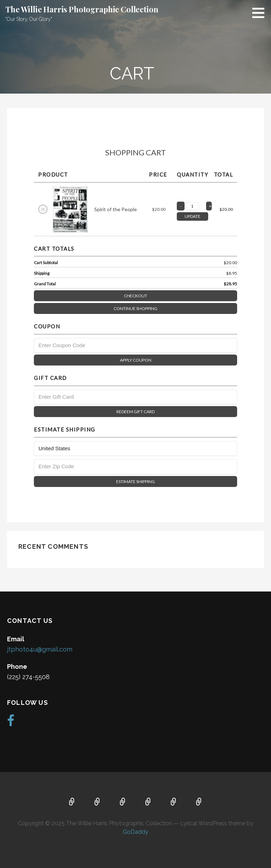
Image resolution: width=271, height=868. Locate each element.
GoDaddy (135, 832)
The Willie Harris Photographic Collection (82, 9)
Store (199, 802)
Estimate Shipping (135, 481)
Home (72, 802)
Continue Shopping (135, 308)
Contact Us (123, 802)
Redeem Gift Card (135, 412)
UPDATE (192, 216)
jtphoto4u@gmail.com (40, 649)
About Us (97, 802)
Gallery (174, 802)
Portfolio (148, 802)
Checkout (180, 294)
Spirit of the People (116, 209)
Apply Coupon (136, 360)
